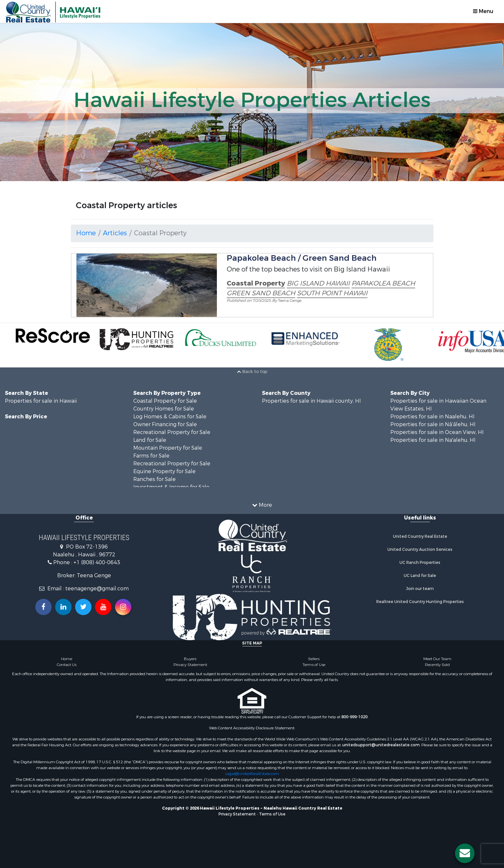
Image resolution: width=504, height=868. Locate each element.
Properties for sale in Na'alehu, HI (433, 440)
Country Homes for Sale (164, 409)
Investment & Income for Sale (171, 487)
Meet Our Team (437, 659)
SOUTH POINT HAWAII (332, 293)
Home (86, 233)
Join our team (420, 589)
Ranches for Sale (154, 479)
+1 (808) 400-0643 (97, 562)
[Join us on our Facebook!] (43, 607)
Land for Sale (150, 440)
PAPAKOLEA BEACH (383, 283)
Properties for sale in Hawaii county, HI (311, 401)
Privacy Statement (190, 665)
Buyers (190, 659)
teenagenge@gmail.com (97, 589)
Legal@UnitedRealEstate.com (252, 774)
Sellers (314, 659)
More (262, 505)
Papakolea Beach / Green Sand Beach (302, 258)
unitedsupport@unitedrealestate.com (381, 745)
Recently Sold (437, 665)
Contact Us (67, 665)
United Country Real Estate (420, 536)
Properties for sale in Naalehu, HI (432, 417)
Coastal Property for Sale (165, 401)
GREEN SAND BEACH (261, 293)
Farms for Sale (151, 456)
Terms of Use (314, 665)
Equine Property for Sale (164, 471)
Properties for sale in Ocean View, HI (437, 432)
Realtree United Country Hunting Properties (420, 602)
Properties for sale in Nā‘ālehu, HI (433, 424)
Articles (115, 233)
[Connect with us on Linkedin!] (63, 607)
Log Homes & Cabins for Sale (170, 417)
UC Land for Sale (420, 576)
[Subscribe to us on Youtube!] (103, 607)
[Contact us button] (465, 853)
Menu (483, 11)
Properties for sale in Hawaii (41, 401)
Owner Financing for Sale (165, 424)
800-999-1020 (354, 717)
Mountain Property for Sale (168, 448)
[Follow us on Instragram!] (123, 607)
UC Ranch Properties (420, 563)
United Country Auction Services (420, 550)
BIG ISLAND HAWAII (318, 283)
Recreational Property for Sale (172, 432)
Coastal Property (256, 283)
